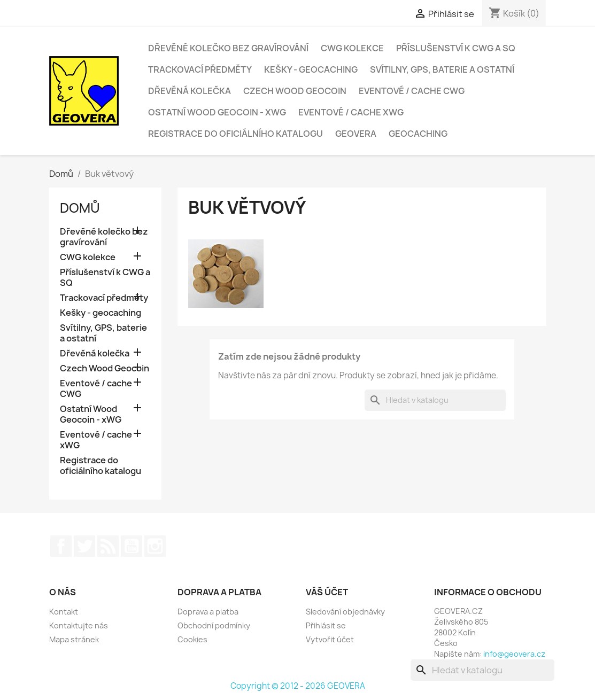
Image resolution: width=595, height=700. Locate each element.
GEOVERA (356, 134)
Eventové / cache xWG (351, 112)
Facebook (61, 546)
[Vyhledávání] (435, 400)
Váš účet (327, 592)
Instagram (155, 546)
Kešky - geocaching (311, 69)
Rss (108, 546)
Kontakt (64, 612)
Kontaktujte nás (79, 625)
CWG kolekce (352, 48)
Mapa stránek (74, 639)
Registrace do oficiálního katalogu (235, 134)
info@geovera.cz (514, 654)
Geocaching (418, 134)
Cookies (192, 639)
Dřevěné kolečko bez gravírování (228, 48)
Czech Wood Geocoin (295, 91)
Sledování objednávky (345, 612)
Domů (80, 208)
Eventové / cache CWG (412, 91)
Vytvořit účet (330, 639)
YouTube (132, 546)
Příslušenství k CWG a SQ (456, 48)
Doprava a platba (208, 612)
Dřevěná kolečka (190, 91)
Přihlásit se (326, 625)
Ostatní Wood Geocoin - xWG (217, 112)
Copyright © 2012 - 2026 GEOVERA (298, 686)
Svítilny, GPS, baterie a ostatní (442, 69)
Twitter (84, 546)
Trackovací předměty (200, 69)
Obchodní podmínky (214, 625)
